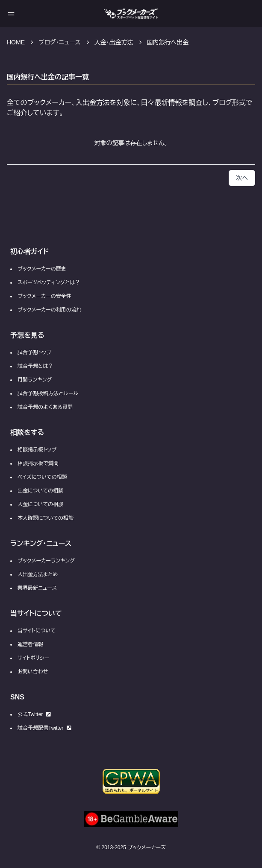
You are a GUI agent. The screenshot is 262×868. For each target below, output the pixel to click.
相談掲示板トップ (37, 450)
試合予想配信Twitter (44, 728)
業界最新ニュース (37, 588)
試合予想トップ (34, 352)
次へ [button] (242, 178)
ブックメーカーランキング (46, 561)
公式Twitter (34, 714)
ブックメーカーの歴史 (42, 269)
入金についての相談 (40, 504)
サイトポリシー (33, 658)
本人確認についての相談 (46, 518)
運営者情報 (30, 644)
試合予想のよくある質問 (45, 407)
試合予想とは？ (35, 366)
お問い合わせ (33, 672)
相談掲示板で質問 (38, 463)
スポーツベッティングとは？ (49, 283)
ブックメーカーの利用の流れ (50, 310)
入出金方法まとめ (38, 574)
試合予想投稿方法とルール (48, 393)
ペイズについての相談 (42, 477)
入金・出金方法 (114, 42)
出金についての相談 (40, 491)
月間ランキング (35, 380)
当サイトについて (37, 631)
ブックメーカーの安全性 (44, 296)
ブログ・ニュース (60, 42)
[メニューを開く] (11, 14)
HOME (16, 42)
